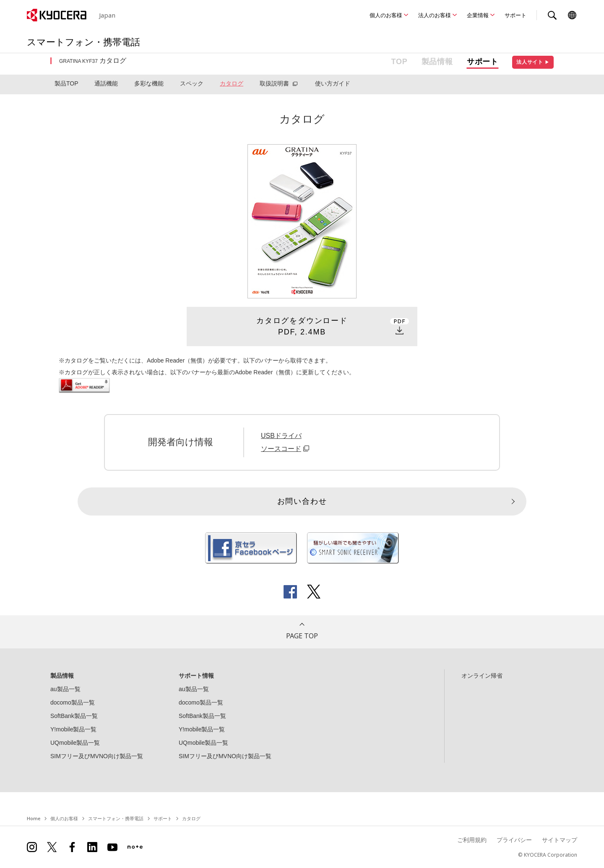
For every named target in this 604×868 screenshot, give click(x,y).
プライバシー (514, 840)
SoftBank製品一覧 (74, 716)
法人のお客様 (435, 15)
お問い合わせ (302, 501)
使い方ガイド (333, 83)
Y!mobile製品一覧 (73, 729)
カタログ (232, 83)
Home (34, 818)
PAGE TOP (302, 636)
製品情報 (437, 62)
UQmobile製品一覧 (75, 743)
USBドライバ (281, 436)
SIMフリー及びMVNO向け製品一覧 (97, 756)
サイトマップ (560, 840)
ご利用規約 (472, 840)
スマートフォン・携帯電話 (116, 818)
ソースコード (286, 449)
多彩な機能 (149, 83)
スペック (192, 83)
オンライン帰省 (482, 676)
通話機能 (106, 83)
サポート (515, 15)
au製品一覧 (65, 689)
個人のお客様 (386, 15)
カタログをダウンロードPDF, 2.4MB (302, 326)
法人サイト (533, 62)
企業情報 (478, 15)
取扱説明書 (274, 83)
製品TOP (66, 83)
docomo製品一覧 (73, 702)
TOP (400, 62)
